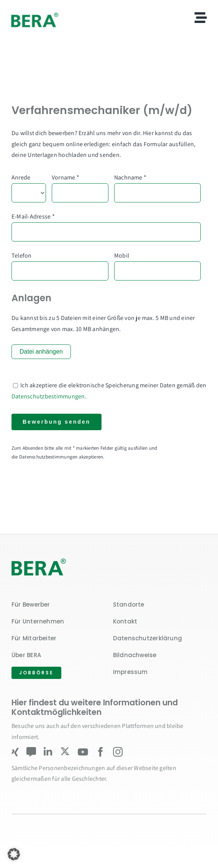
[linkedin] (48, 752)
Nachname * (130, 177)
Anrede (21, 177)
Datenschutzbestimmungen (48, 396)
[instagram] (118, 752)
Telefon (22, 255)
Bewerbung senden (57, 422)
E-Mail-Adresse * (33, 216)
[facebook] (101, 752)
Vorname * (66, 177)
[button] (14, 854)
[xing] (15, 752)
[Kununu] (31, 752)
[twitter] (65, 751)
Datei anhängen (41, 352)
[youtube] (83, 752)
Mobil (122, 255)
